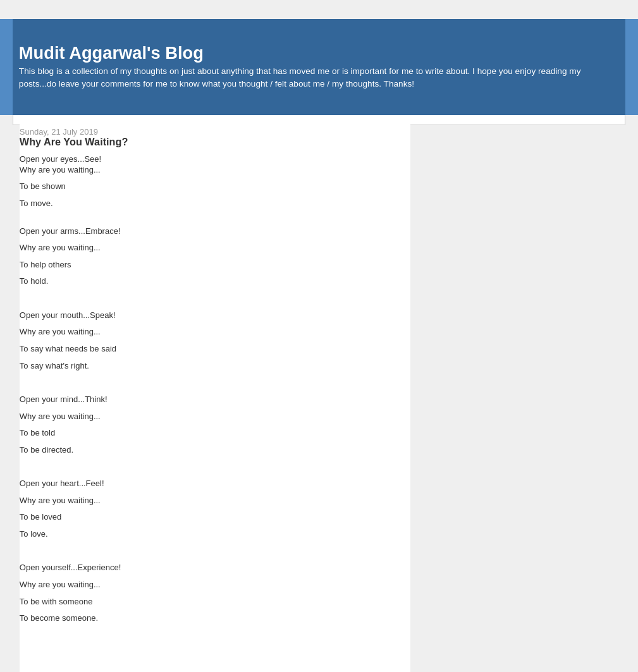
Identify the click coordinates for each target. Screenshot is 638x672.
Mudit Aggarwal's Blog (111, 53)
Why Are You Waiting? (74, 142)
